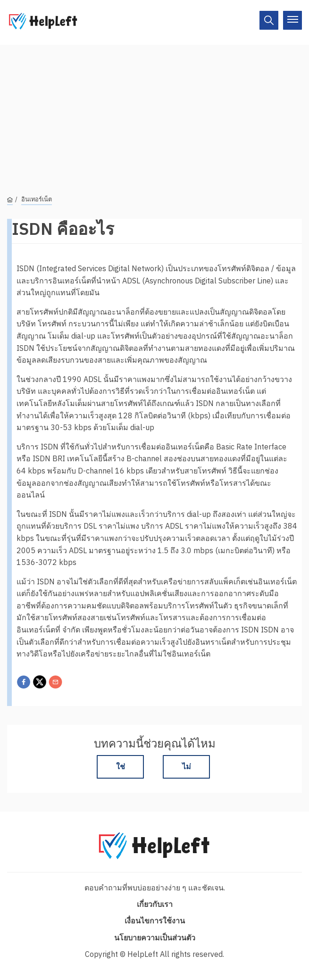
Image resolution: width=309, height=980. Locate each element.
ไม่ (187, 766)
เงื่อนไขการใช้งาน (155, 921)
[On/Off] (269, 20)
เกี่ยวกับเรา (155, 904)
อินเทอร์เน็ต (37, 199)
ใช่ (121, 766)
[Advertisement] (154, 111)
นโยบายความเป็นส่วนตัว (155, 938)
